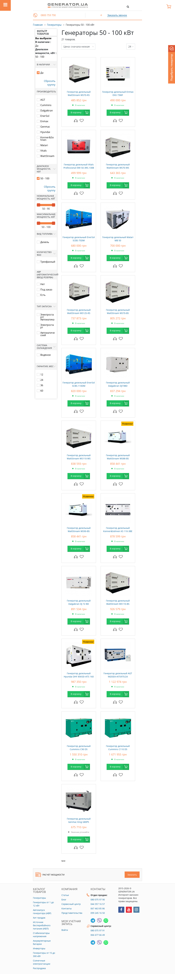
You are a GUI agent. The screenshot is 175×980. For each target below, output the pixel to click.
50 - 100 (40, 57)
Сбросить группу (50, 83)
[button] (35, 15)
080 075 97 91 (98, 930)
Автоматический (48, 334)
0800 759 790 (48, 15)
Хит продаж (39, 918)
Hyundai (45, 132)
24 (42, 380)
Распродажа (39, 968)
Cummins (46, 105)
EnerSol (45, 116)
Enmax (44, 121)
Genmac (45, 127)
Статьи (65, 895)
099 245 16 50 (98, 913)
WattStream (47, 156)
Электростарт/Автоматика (47, 317)
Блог (64, 900)
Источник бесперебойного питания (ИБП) (42, 925)
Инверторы (39, 948)
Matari (44, 145)
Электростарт (47, 326)
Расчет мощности (50, 875)
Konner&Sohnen (47, 139)
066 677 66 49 (98, 935)
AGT (43, 100)
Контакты (67, 908)
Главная (38, 25)
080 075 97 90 (98, 900)
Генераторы (54, 25)
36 (42, 385)
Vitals (44, 151)
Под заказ (46, 290)
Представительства (72, 913)
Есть (43, 295)
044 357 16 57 (98, 904)
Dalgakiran (47, 110)
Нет (43, 284)
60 (42, 391)
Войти (65, 930)
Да (37, 46)
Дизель (45, 242)
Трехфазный (48, 262)
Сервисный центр (71, 904)
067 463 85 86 (98, 908)
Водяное (46, 355)
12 (42, 375)
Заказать (132, 875)
